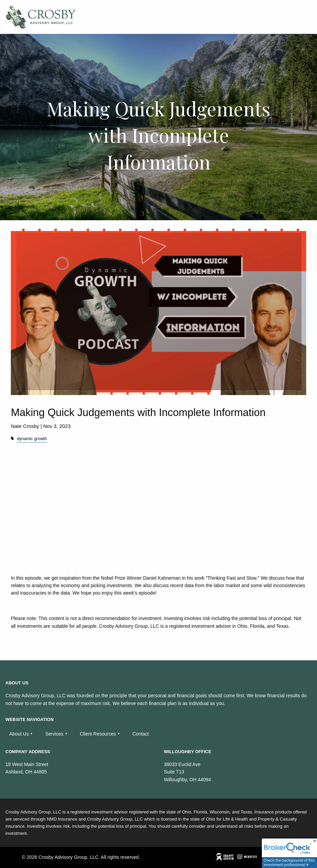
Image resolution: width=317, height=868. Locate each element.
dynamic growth (32, 439)
